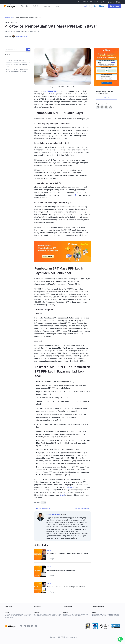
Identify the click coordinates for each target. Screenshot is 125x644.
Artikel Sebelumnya (43, 508)
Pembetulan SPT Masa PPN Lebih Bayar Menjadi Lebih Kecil (17, 65)
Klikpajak (70, 487)
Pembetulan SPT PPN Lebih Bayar (15, 61)
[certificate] (111, 2)
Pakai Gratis (115, 7)
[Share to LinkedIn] (106, 107)
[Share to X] (98, 107)
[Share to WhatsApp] (102, 107)
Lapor (7, 22)
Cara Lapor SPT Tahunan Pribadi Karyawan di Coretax (67, 587)
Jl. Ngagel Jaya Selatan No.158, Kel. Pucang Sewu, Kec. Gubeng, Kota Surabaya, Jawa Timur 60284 (48, 615)
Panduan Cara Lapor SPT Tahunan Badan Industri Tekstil (68, 554)
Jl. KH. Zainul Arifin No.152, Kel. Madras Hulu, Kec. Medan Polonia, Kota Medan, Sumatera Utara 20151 (106, 615)
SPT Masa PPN (51, 91)
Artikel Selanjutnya (82, 508)
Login (85, 7)
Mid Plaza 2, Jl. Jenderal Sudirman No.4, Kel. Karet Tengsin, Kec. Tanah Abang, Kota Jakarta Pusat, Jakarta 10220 (19, 616)
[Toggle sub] (29, 61)
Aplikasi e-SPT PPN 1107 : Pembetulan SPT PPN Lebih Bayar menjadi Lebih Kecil (18, 71)
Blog (12, 18)
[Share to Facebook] (110, 107)
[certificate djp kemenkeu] (103, 2)
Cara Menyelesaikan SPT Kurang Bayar (61, 570)
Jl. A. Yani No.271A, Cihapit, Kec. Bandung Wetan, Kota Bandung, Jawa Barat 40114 (76, 615)
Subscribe (107, 98)
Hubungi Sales (98, 7)
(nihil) (74, 195)
